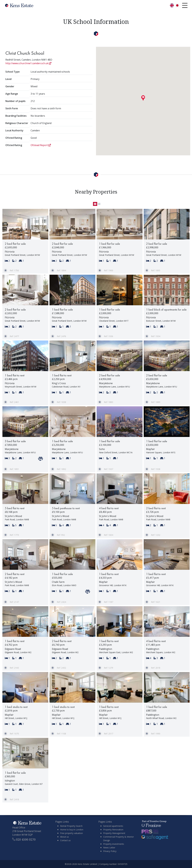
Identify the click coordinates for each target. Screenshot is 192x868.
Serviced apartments (113, 826)
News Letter (109, 848)
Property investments (114, 844)
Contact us (65, 840)
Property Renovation (113, 830)
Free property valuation (71, 833)
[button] (143, 98)
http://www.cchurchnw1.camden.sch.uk (28, 63)
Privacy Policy (110, 851)
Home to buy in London (72, 830)
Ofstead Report (41, 145)
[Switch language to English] (172, 5)
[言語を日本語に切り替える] (177, 5)
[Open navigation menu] (185, 5)
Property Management (114, 833)
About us (64, 837)
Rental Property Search (71, 826)
